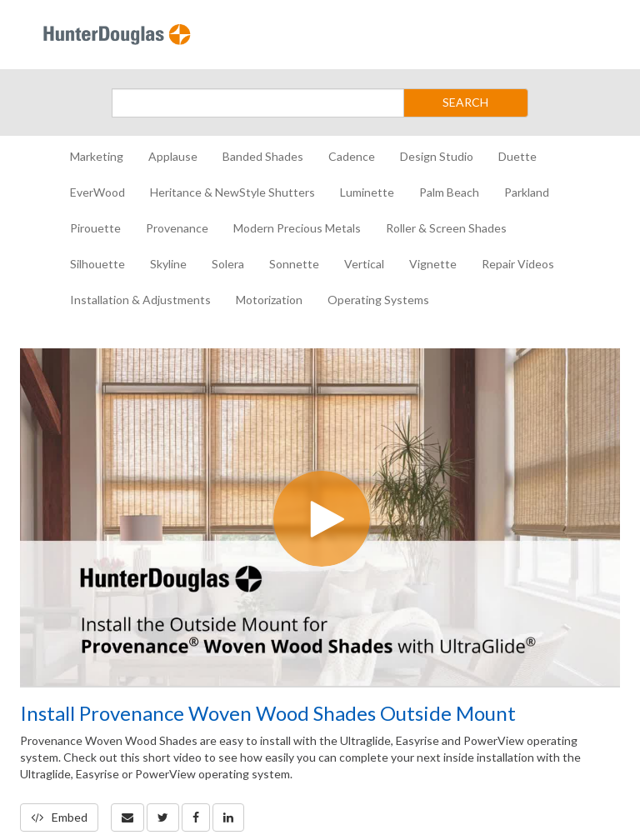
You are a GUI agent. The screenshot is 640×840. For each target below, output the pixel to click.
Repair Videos (518, 264)
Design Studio (437, 156)
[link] (163, 817)
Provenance (177, 228)
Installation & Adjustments (140, 300)
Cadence (352, 156)
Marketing (97, 156)
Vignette (433, 264)
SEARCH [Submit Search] (465, 102)
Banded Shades (263, 156)
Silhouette (97, 264)
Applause (173, 156)
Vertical (364, 264)
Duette (517, 156)
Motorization (269, 300)
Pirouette (95, 228)
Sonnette (294, 264)
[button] (127, 817)
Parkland (527, 192)
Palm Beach (449, 192)
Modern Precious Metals (297, 228)
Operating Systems (378, 300)
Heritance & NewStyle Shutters (232, 192)
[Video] (320, 517)
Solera (228, 264)
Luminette (367, 192)
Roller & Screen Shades (446, 228)
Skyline (168, 264)
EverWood (97, 192)
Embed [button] (59, 817)
